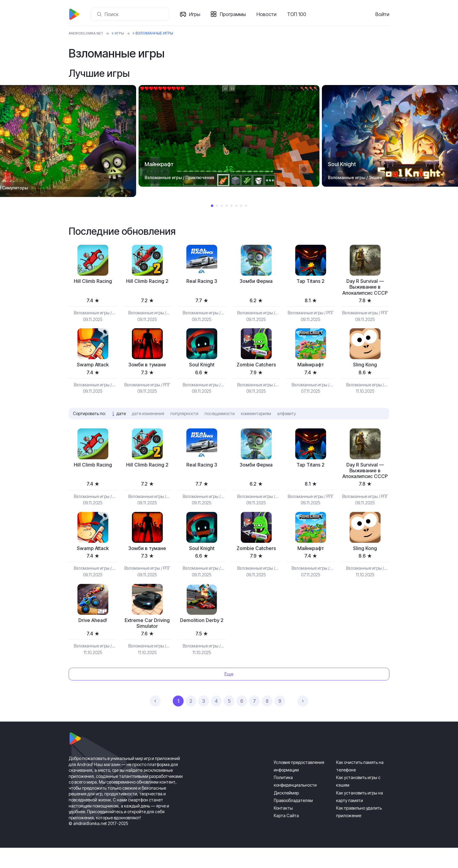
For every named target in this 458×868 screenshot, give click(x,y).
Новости (268, 14)
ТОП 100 (298, 14)
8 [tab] (246, 206)
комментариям (256, 423)
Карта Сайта (286, 836)
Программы (234, 14)
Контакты (283, 828)
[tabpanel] (229, 136)
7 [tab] (241, 206)
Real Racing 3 (202, 282)
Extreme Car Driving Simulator (147, 643)
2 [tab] (217, 206)
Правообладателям (293, 821)
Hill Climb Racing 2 (147, 282)
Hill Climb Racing (93, 282)
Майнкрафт (311, 374)
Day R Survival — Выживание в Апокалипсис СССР (365, 291)
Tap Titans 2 (311, 282)
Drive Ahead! (93, 639)
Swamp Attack (93, 374)
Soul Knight (202, 374)
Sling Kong (365, 374)
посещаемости (220, 423)
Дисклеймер (286, 813)
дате (121, 423)
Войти (382, 14)
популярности (184, 423)
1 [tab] (212, 206)
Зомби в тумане (147, 374)
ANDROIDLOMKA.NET (88, 33)
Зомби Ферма (256, 282)
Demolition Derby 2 (202, 639)
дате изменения (148, 423)
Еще (229, 694)
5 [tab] (231, 206)
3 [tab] (222, 206)
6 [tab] (236, 206)
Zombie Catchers (256, 374)
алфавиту (286, 423)
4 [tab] (227, 206)
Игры (196, 14)
